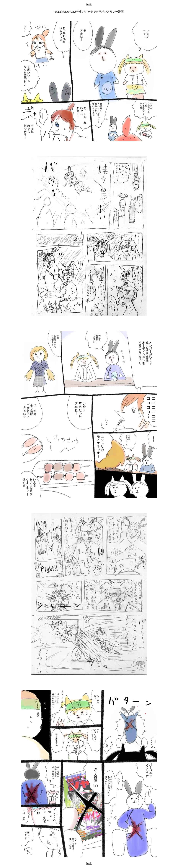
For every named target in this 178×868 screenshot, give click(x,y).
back (89, 4)
